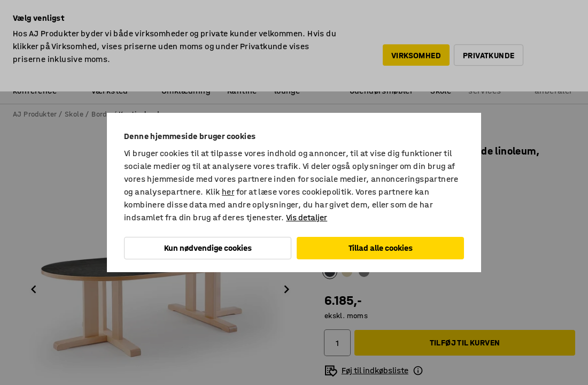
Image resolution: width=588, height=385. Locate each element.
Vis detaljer (307, 217)
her (228, 192)
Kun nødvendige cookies (208, 248)
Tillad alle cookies (381, 248)
